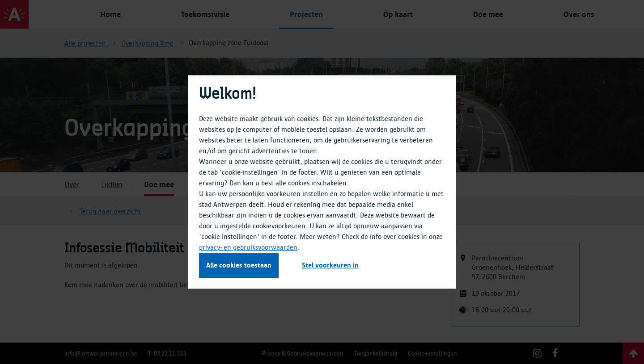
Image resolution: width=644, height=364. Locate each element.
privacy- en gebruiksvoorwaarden (248, 247)
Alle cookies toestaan (239, 265)
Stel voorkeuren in (330, 265)
